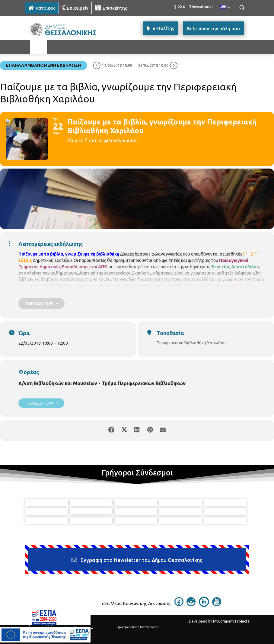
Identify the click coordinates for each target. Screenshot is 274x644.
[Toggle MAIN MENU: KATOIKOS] (39, 47)
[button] (242, 7)
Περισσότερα (41, 403)
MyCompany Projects (231, 621)
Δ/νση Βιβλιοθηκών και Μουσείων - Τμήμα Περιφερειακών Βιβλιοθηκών (102, 383)
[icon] (179, 604)
